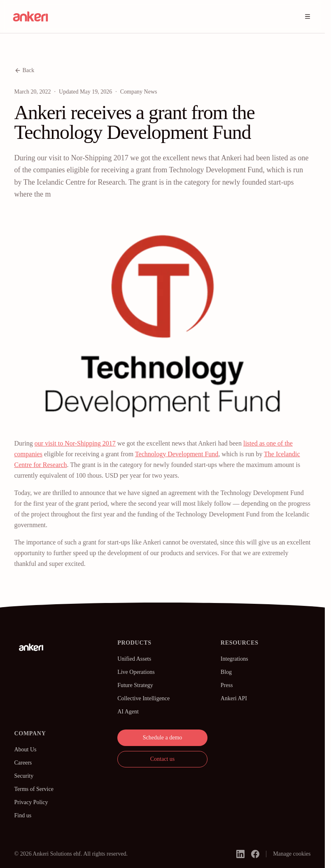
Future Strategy (135, 685)
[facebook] (255, 854)
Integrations (234, 659)
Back (24, 70)
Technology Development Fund (177, 454)
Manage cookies (292, 854)
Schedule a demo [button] (163, 738)
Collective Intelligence (143, 698)
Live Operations (136, 672)
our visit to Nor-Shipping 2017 (75, 443)
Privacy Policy (31, 802)
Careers (23, 763)
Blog (226, 672)
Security (24, 776)
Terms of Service (34, 789)
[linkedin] (240, 854)
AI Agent (128, 712)
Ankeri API (234, 698)
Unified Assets (134, 659)
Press (227, 685)
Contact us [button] (163, 759)
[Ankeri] (31, 647)
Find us (23, 815)
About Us (26, 750)
